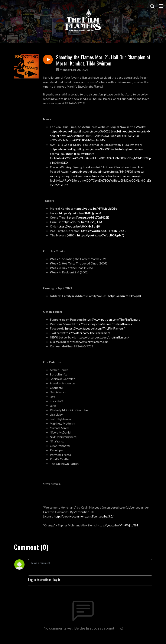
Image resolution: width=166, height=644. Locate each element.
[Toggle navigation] (161, 6)
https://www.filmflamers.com (89, 342)
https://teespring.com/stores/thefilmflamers (102, 324)
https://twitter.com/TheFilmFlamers (86, 333)
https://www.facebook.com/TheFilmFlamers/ (95, 328)
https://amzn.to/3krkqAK (125, 296)
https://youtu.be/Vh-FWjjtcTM (117, 525)
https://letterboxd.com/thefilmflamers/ (103, 337)
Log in (57, 580)
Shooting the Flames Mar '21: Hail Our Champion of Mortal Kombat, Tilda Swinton (103, 60)
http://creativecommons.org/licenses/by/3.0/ (84, 516)
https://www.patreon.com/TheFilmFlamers (112, 319)
